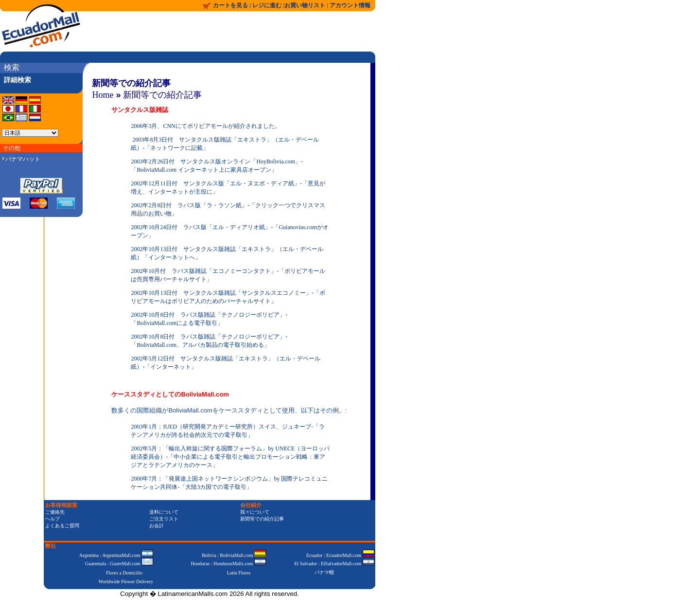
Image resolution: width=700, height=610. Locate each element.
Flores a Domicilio (124, 573)
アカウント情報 (350, 5)
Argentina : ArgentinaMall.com (116, 555)
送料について (164, 512)
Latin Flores (239, 573)
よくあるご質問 (62, 526)
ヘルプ (52, 519)
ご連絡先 (55, 512)
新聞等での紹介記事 (162, 95)
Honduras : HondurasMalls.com (228, 564)
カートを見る (230, 5)
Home (103, 95)
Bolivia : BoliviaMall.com (234, 555)
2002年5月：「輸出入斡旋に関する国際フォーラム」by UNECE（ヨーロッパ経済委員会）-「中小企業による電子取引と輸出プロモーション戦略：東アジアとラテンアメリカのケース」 (230, 457)
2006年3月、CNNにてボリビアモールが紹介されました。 (205, 126)
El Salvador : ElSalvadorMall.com (334, 564)
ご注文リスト (164, 519)
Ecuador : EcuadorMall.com (340, 555)
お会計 (157, 526)
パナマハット (21, 159)
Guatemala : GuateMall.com (119, 564)
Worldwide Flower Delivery (126, 582)
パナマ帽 (324, 572)
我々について (255, 512)
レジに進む (268, 5)
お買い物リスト (305, 5)
